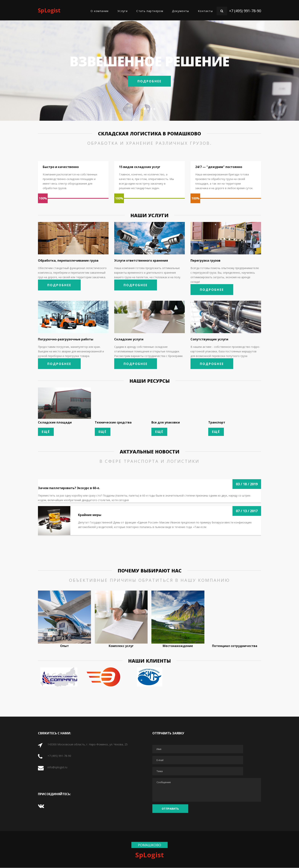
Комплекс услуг (121, 646)
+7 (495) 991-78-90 (245, 11)
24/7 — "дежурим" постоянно (219, 167)
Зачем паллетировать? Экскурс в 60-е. (69, 488)
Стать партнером (150, 11)
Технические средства (113, 423)
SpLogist (49, 10)
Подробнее (149, 81)
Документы (181, 11)
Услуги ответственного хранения (141, 260)
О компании (100, 11)
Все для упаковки (166, 423)
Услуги (123, 11)
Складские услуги (129, 339)
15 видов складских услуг (140, 167)
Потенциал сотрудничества (235, 646)
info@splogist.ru (57, 767)
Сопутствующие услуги (209, 339)
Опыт (64, 646)
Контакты (205, 11)
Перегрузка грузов (205, 260)
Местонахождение (178, 646)
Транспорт (217, 423)
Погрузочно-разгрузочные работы (66, 339)
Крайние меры (90, 515)
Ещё (46, 432)
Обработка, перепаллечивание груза (68, 260)
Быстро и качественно (61, 167)
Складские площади (55, 423)
